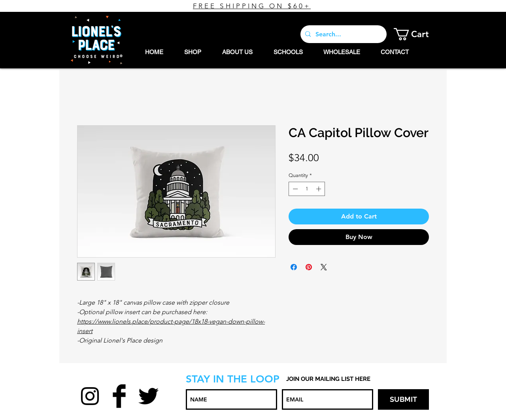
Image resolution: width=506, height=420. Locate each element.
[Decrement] (295, 189)
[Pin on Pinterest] (309, 267)
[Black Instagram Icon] (90, 396)
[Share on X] (324, 267)
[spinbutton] (307, 189)
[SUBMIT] (403, 399)
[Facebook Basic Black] (119, 396)
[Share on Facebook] (294, 267)
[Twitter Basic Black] (148, 396)
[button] (417, 34)
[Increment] (319, 189)
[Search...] (343, 34)
